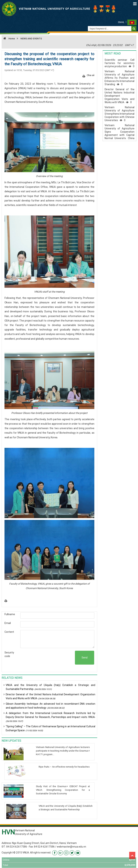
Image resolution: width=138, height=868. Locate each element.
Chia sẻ (91, 75)
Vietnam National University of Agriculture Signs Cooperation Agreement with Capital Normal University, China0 (119, 133)
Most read (113, 53)
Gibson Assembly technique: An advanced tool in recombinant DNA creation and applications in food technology (50, 706)
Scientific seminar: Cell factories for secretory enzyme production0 (119, 63)
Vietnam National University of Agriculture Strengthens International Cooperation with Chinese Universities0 (119, 114)
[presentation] (48, 658)
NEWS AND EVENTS (31, 39)
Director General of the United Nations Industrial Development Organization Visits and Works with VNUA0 (119, 96)
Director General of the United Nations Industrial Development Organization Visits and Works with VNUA (50, 696)
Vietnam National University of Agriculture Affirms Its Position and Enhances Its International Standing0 (119, 78)
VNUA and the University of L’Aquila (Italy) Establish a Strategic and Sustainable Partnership (50, 687)
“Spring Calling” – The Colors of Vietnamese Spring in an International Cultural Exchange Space (50, 728)
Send (85, 658)
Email (121, 22)
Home (8, 39)
